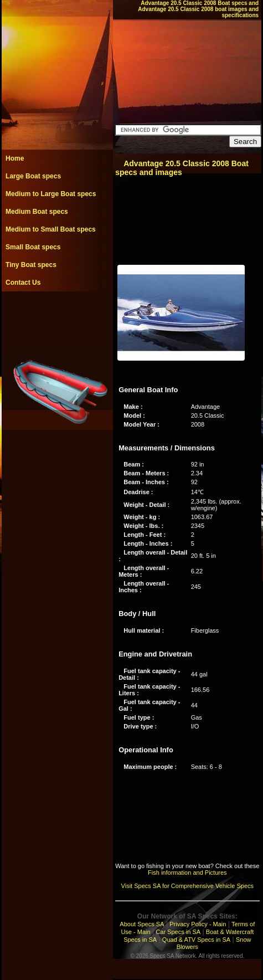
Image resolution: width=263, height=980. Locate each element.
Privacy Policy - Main (198, 924)
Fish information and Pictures (187, 873)
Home (15, 158)
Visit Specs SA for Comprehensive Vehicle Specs (187, 886)
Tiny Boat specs (31, 265)
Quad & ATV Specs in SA (196, 940)
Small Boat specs (33, 247)
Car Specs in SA (178, 932)
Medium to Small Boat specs (51, 229)
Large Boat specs (33, 176)
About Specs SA (142, 924)
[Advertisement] (57, 316)
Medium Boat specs (37, 212)
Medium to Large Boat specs (51, 194)
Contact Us (23, 283)
